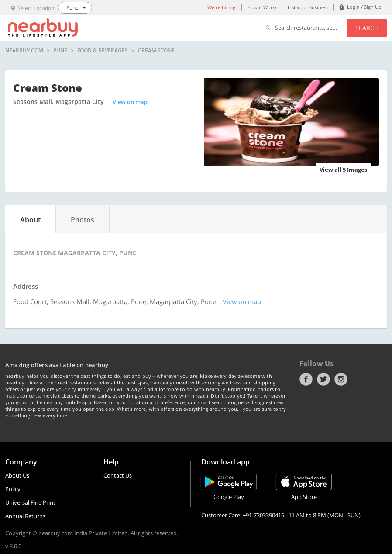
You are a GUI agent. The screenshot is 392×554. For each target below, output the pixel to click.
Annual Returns (25, 516)
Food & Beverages (103, 51)
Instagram (341, 379)
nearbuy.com (24, 51)
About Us (17, 475)
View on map (130, 102)
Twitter (323, 379)
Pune (60, 51)
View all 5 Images (343, 170)
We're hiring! (222, 7)
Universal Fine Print (30, 502)
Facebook (306, 379)
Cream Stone (156, 51)
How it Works (262, 7)
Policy (13, 489)
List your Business (308, 7)
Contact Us (118, 475)
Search (367, 28)
